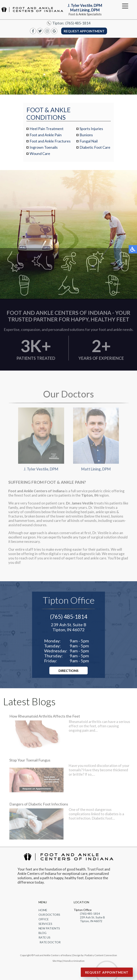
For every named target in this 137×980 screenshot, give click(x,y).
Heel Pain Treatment (47, 129)
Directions (68, 671)
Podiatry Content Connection (101, 955)
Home (43, 910)
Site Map (57, 961)
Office (44, 919)
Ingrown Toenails (44, 147)
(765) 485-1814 (78, 23)
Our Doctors (49, 915)
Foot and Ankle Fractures (50, 141)
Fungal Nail (89, 141)
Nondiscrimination (74, 961)
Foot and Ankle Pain (46, 135)
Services (45, 924)
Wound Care (40, 153)
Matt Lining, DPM (96, 442)
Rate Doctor (50, 942)
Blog (42, 933)
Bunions (86, 135)
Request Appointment (84, 31)
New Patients (49, 928)
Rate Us (44, 937)
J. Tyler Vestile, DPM (41, 442)
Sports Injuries (91, 129)
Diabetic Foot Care (95, 147)
